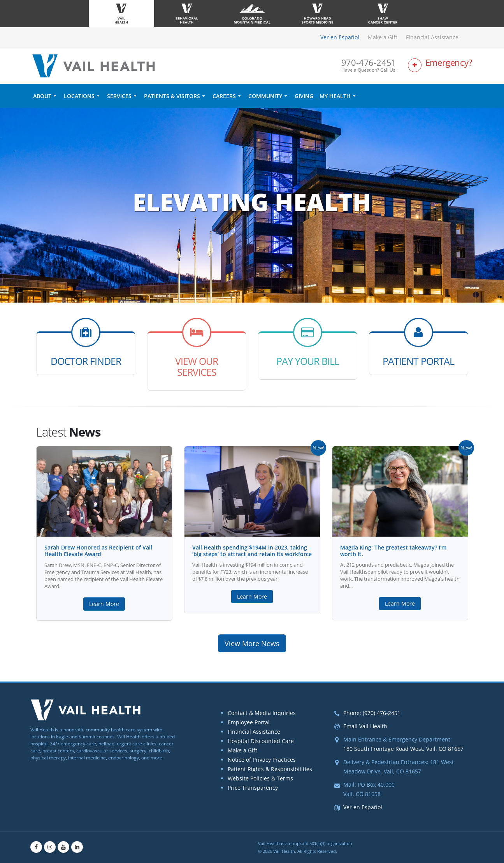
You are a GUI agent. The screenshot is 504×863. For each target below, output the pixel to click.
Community (265, 96)
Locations (79, 96)
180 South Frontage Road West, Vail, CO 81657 (403, 749)
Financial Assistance (432, 37)
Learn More (104, 604)
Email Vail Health (365, 726)
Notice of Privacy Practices (262, 760)
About (42, 96)
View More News (252, 643)
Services (119, 96)
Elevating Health (252, 202)
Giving (304, 96)
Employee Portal (249, 722)
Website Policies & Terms (260, 778)
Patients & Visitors (172, 96)
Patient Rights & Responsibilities (270, 769)
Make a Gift (383, 37)
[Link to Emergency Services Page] (441, 66)
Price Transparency (253, 788)
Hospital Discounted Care (261, 741)
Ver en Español (340, 37)
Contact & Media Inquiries (262, 713)
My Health (335, 96)
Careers (224, 96)
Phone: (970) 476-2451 (372, 713)
